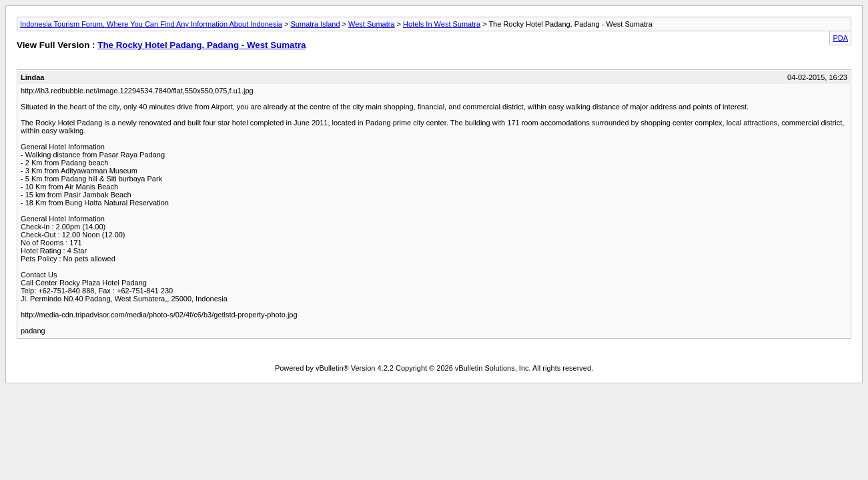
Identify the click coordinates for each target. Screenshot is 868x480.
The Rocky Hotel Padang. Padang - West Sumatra (201, 45)
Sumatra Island (316, 24)
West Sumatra (372, 24)
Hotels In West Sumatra (442, 24)
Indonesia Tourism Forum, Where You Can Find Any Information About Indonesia (151, 24)
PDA (840, 38)
